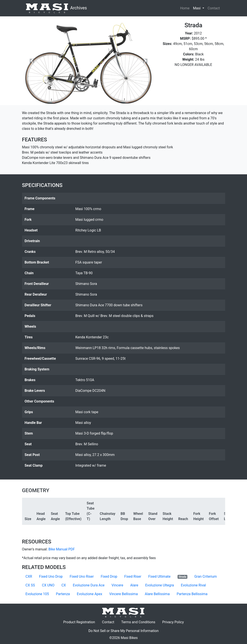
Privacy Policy (175, 622)
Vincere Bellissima (123, 594)
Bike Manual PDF (62, 549)
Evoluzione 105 (37, 594)
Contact (215, 8)
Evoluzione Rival (193, 585)
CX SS (30, 585)
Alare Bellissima (157, 594)
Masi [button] (199, 8)
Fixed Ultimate (159, 576)
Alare (134, 585)
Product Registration (79, 622)
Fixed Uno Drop (51, 576)
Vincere (117, 585)
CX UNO (48, 585)
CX (64, 585)
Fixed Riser (133, 576)
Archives (56, 8)
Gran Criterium (206, 576)
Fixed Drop (109, 576)
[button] (32, 61)
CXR (29, 576)
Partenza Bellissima (192, 594)
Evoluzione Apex (90, 594)
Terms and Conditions (140, 622)
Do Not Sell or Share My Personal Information (124, 631)
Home (185, 8)
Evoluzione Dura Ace (89, 585)
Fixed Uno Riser (82, 576)
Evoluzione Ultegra (160, 585)
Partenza (63, 594)
